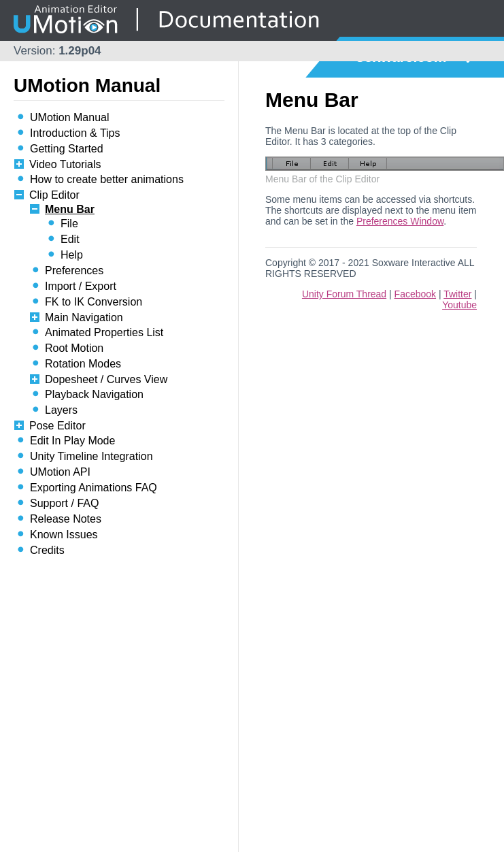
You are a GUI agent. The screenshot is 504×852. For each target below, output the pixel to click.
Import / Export (81, 286)
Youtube (459, 305)
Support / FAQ (64, 503)
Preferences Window (400, 221)
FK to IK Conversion (94, 302)
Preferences (74, 271)
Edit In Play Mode (72, 441)
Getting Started (67, 149)
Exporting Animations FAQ (94, 488)
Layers (61, 410)
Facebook (415, 294)
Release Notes (66, 519)
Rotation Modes (83, 364)
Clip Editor (54, 195)
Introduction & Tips (75, 133)
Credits (47, 550)
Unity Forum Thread (344, 294)
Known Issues (64, 535)
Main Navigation (84, 317)
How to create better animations (107, 179)
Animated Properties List (104, 332)
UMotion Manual (70, 117)
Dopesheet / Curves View (106, 379)
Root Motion (74, 348)
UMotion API (60, 472)
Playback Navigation (94, 394)
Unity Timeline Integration (91, 456)
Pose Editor (57, 426)
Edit (70, 239)
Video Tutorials (65, 164)
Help (72, 255)
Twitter (457, 294)
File (69, 224)
